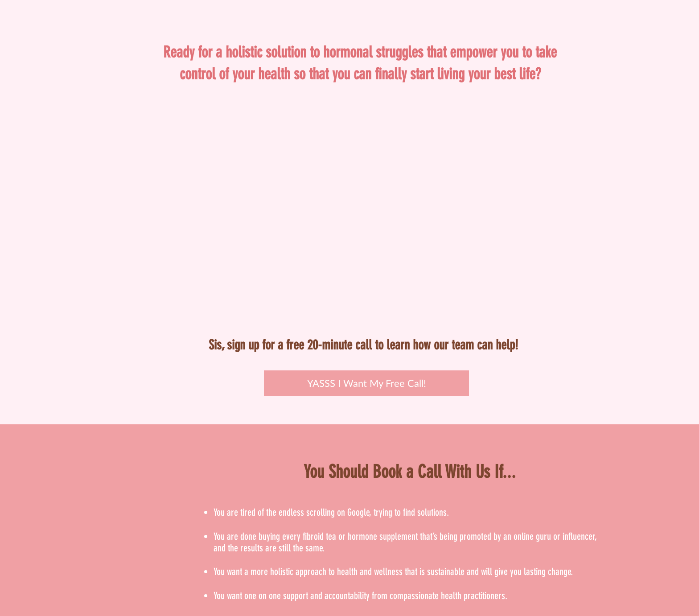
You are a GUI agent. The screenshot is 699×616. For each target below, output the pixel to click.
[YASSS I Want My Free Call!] (366, 383)
